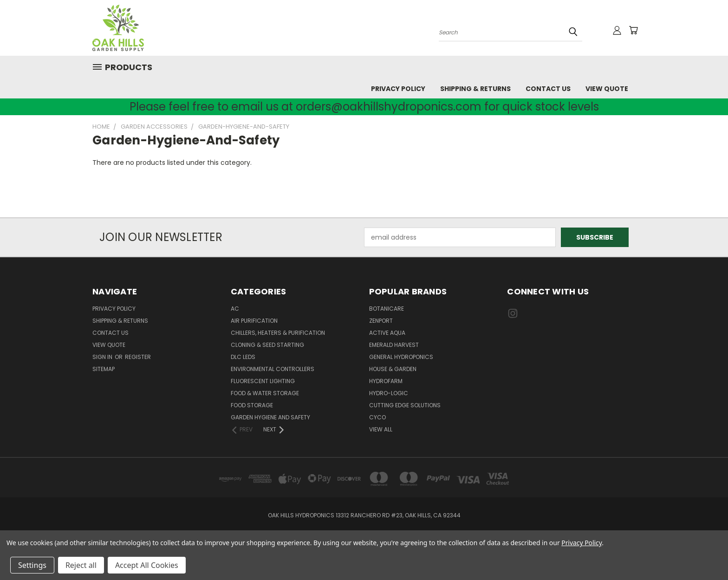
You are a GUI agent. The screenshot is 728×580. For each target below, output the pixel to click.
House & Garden (393, 369)
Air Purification (254, 321)
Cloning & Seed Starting (267, 345)
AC (235, 309)
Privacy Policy (398, 89)
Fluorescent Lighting (263, 381)
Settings (32, 565)
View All (381, 429)
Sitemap (104, 369)
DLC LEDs (243, 357)
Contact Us (548, 89)
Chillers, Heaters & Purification (278, 333)
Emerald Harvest (394, 345)
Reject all (81, 565)
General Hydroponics (401, 357)
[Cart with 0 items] (633, 30)
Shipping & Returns (475, 89)
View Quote (607, 89)
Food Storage (252, 405)
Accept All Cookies (147, 565)
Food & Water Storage (265, 393)
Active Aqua (387, 333)
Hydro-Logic (389, 393)
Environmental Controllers (273, 369)
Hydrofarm (386, 381)
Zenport (381, 321)
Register (138, 357)
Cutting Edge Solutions (405, 405)
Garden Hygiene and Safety (270, 417)
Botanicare (387, 309)
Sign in (103, 357)
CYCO (377, 417)
